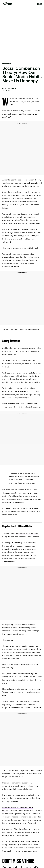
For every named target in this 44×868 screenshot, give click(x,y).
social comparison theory (29, 180)
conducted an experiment (27, 533)
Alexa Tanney (11, 88)
